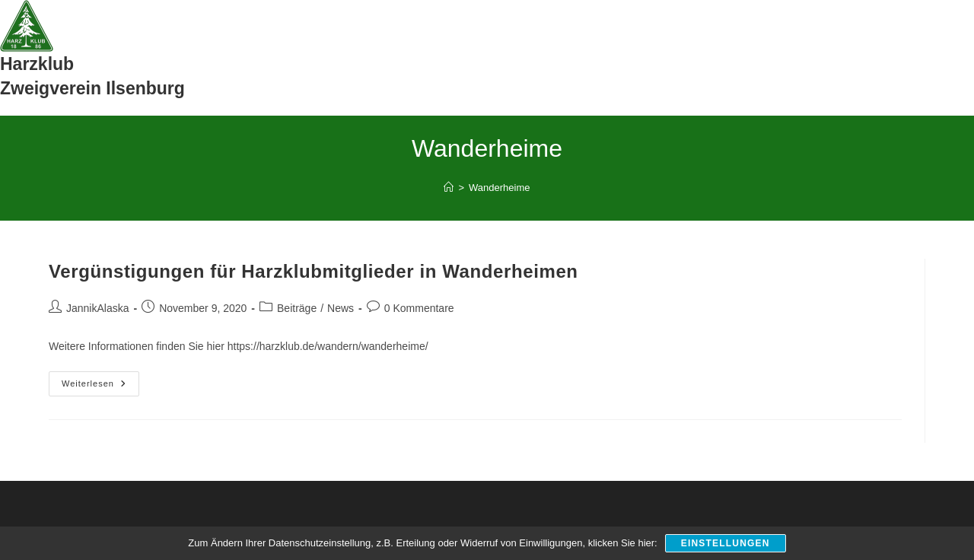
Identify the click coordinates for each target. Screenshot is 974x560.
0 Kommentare (419, 308)
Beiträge (297, 308)
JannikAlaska (98, 308)
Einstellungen (726, 543)
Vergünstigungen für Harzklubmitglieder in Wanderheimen (314, 271)
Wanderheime (499, 188)
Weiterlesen (100, 387)
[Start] (449, 188)
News (341, 308)
